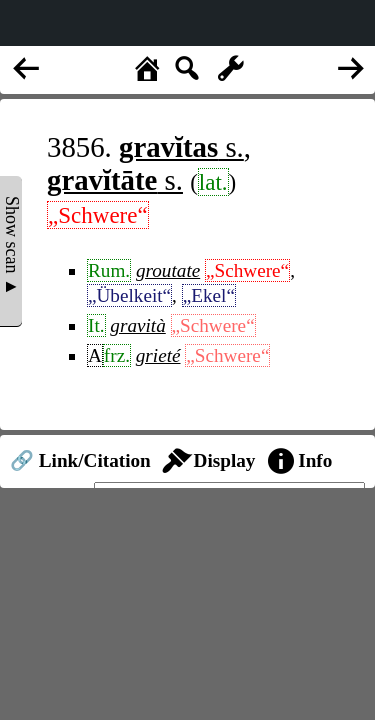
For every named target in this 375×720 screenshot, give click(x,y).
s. (181, 147)
